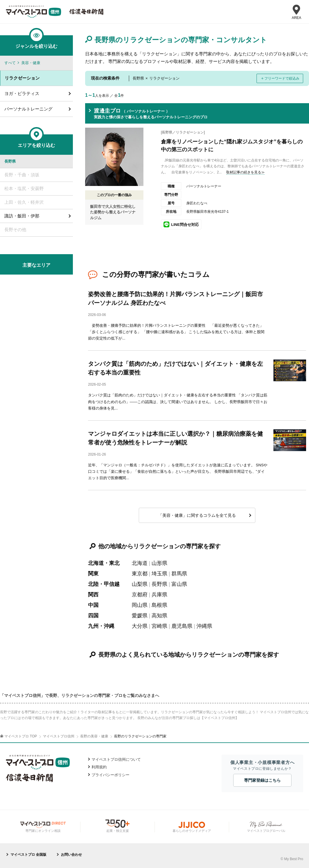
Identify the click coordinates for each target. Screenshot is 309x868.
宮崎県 (159, 626)
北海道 (140, 563)
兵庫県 (159, 595)
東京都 (140, 574)
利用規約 (99, 767)
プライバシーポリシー (110, 775)
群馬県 (179, 574)
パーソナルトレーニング (28, 109)
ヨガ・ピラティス (22, 93)
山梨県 (140, 584)
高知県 (159, 616)
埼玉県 (159, 574)
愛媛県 (140, 616)
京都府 (140, 595)
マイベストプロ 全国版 (28, 855)
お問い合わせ (71, 855)
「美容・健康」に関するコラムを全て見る (197, 515)
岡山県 (140, 605)
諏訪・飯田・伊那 (22, 216)
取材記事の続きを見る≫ (245, 172)
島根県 (159, 605)
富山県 (179, 584)
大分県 (140, 626)
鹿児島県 (182, 626)
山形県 (159, 563)
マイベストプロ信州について (116, 759)
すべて (10, 63)
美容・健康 (31, 63)
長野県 (159, 584)
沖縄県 (204, 626)
